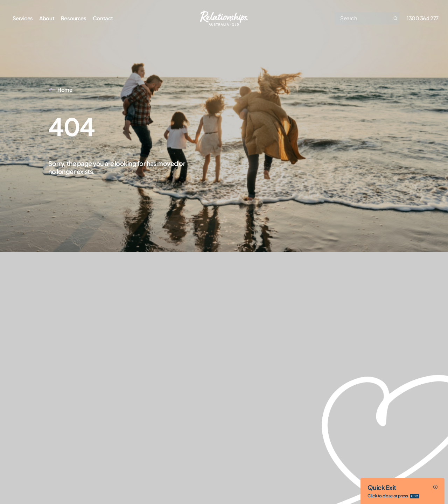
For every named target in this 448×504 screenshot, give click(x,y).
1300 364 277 (423, 18)
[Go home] (224, 18)
